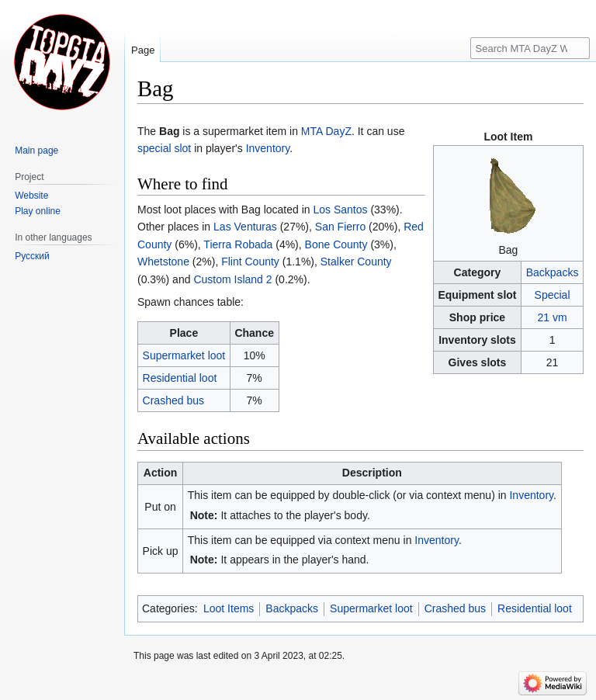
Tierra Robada (238, 244)
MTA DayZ (326, 131)
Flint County (250, 262)
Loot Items (229, 608)
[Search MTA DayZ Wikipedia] (530, 48)
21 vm (552, 317)
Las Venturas (245, 227)
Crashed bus (173, 400)
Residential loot (180, 378)
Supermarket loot (184, 355)
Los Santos (340, 210)
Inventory (268, 148)
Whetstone (163, 262)
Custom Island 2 (232, 279)
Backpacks (553, 272)
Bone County (336, 244)
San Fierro (340, 227)
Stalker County (356, 262)
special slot (164, 148)
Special (553, 295)
